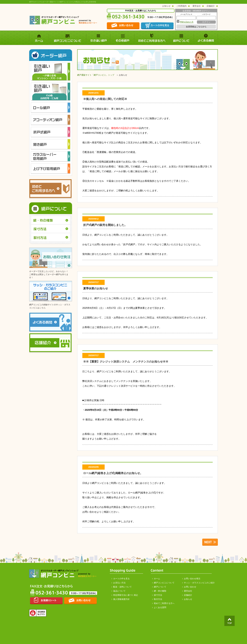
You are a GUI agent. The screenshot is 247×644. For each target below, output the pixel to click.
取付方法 (158, 599)
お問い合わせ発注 (192, 579)
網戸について (160, 587)
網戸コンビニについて (164, 583)
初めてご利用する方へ (164, 603)
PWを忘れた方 (187, 22)
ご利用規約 (181, 6)
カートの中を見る (121, 579)
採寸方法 (158, 595)
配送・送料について (122, 587)
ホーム (157, 579)
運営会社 (197, 6)
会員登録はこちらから (196, 27)
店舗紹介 (211, 6)
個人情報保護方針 (121, 599)
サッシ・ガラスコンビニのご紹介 (199, 583)
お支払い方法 (119, 583)
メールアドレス (186, 14)
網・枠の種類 (160, 591)
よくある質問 (160, 607)
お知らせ (166, 6)
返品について (119, 591)
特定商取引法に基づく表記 (126, 595)
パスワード (206, 14)
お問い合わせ (190, 587)
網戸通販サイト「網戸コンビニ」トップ (96, 75)
